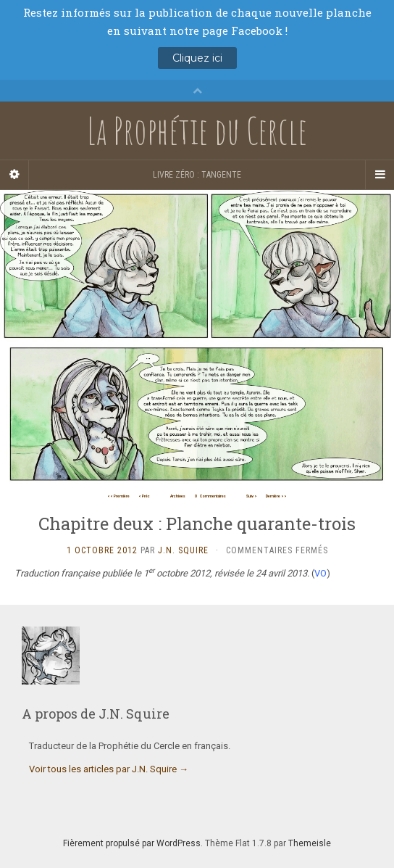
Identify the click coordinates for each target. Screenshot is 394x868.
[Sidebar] (14, 175)
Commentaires (210, 496)
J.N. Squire (183, 550)
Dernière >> (276, 496)
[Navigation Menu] (380, 175)
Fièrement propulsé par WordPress (132, 843)
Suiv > (252, 496)
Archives (178, 496)
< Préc (144, 496)
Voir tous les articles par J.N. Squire (109, 769)
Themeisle (310, 843)
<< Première (118, 496)
